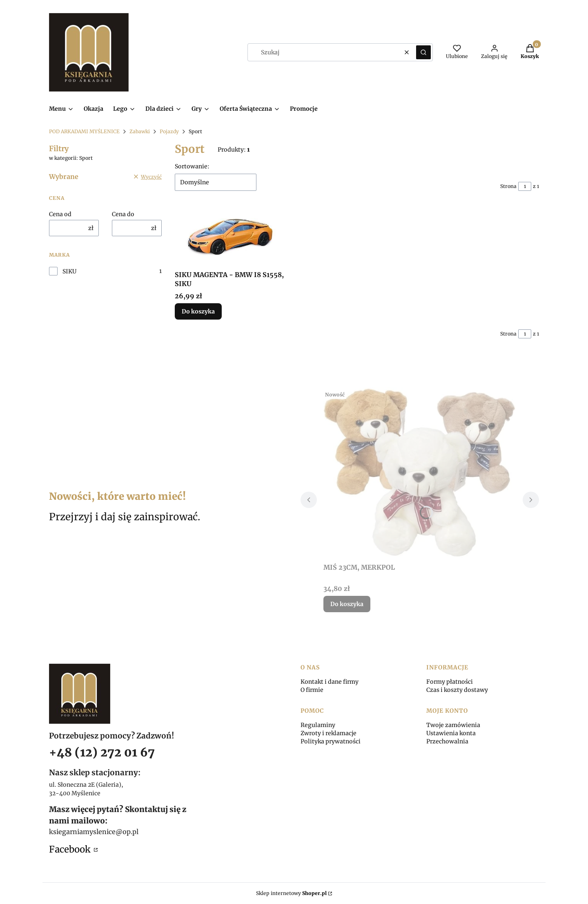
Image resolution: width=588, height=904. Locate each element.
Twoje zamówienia (453, 725)
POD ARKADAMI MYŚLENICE (84, 131)
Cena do (123, 214)
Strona (508, 186)
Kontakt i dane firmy (330, 682)
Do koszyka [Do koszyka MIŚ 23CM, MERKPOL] (347, 604)
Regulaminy (318, 725)
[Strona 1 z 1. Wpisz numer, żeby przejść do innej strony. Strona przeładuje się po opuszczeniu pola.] (525, 186)
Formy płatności (450, 682)
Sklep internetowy (291, 893)
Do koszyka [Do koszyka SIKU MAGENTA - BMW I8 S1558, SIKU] (198, 311)
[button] (423, 52)
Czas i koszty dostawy (457, 690)
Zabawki (140, 131)
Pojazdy (169, 131)
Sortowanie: (192, 166)
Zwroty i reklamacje (329, 733)
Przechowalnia (447, 741)
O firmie (312, 690)
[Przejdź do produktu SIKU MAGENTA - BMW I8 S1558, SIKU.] (231, 237)
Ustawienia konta (451, 733)
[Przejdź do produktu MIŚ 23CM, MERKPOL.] (420, 473)
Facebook (71, 849)
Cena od (60, 214)
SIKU (69, 271)
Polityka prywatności (331, 741)
